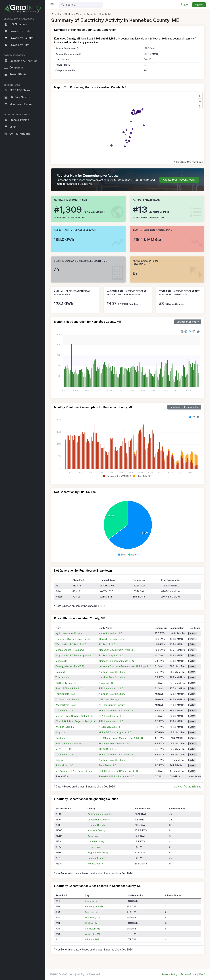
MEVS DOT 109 (64, 749)
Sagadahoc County (98, 852)
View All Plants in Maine (188, 787)
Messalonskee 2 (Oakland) (70, 650)
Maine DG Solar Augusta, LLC (115, 732)
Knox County (95, 836)
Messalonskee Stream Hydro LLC (117, 650)
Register (199, 5)
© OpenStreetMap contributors (189, 162)
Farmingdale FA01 (65, 694)
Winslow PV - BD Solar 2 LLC (71, 644)
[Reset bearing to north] (200, 106)
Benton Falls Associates (69, 743)
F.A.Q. (202, 974)
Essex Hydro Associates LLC (114, 743)
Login (184, 5)
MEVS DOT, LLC (108, 749)
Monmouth (61, 661)
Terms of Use (188, 974)
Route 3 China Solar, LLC (69, 688)
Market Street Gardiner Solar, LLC (74, 716)
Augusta (60, 732)
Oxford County (96, 847)
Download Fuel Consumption (184, 407)
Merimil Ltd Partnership (112, 639)
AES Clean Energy (109, 699)
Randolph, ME (93, 929)
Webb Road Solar (65, 727)
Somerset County (97, 858)
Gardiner (60, 738)
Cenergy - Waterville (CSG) (70, 666)
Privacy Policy (170, 974)
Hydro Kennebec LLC (110, 633)
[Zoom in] (200, 96)
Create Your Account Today (179, 180)
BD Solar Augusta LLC (111, 655)
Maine (79, 14)
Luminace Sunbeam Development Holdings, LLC (125, 666)
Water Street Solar (66, 705)
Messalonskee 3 (64, 711)
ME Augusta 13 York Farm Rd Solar (74, 771)
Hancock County (97, 830)
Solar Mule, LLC (64, 765)
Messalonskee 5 (64, 755)
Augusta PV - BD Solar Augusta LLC (75, 655)
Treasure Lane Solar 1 (67, 699)
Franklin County (96, 825)
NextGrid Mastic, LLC (111, 727)
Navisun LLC (106, 683)
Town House (62, 677)
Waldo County (95, 864)
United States (65, 14)
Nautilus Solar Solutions (112, 672)
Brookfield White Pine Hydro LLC (117, 776)
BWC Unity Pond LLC (67, 683)
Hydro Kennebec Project (69, 633)
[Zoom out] (200, 101)
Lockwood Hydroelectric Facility (73, 639)
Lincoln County (96, 841)
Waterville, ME (93, 934)
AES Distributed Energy (112, 705)
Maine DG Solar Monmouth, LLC (116, 661)
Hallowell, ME (92, 918)
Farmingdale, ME (94, 906)
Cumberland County (99, 820)
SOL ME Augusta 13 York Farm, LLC (118, 771)
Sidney (59, 760)
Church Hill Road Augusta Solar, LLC (76, 721)
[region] (23, 496)
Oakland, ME (92, 923)
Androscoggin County (99, 814)
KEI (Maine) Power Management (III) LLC (121, 738)
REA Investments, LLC (111, 688)
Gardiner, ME (92, 912)
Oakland (60, 672)
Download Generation (188, 322)
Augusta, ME (92, 901)
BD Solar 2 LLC (107, 644)
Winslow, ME (92, 939)
